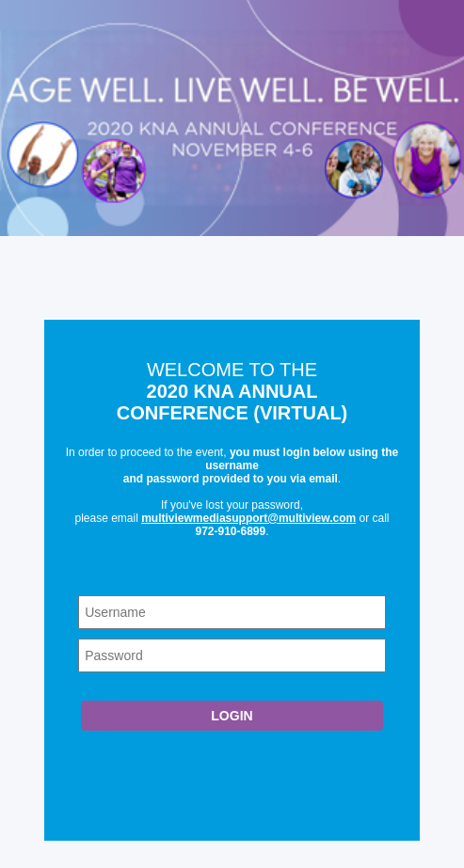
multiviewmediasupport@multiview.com (248, 518)
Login (232, 716)
